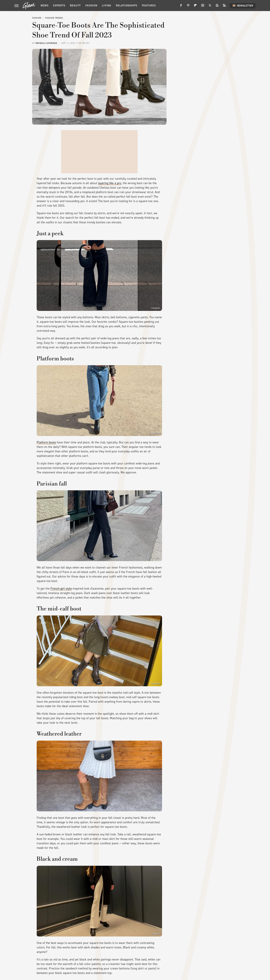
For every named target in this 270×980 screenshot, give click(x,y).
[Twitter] (210, 7)
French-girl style (61, 589)
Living (107, 5)
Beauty (75, 5)
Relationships (127, 5)
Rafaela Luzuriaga (46, 43)
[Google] (217, 7)
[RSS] (224, 7)
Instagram (156, 308)
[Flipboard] (195, 7)
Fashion (91, 5)
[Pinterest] (188, 7)
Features (149, 5)
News (45, 5)
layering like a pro (110, 183)
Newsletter (243, 6)
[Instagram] (203, 7)
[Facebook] (181, 7)
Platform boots (46, 442)
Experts (59, 5)
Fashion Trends (54, 18)
